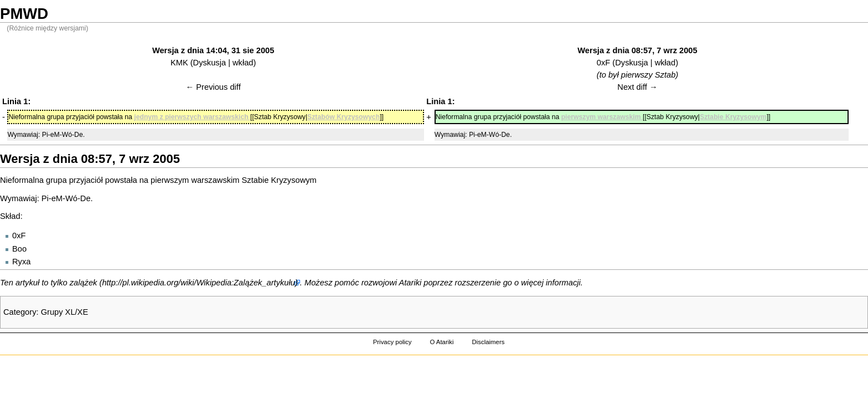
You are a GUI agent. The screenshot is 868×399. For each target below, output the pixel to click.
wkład (243, 63)
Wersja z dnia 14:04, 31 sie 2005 (213, 50)
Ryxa (21, 262)
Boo (19, 249)
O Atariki (441, 342)
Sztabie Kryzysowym (279, 180)
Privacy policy (392, 342)
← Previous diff (213, 87)
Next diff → (637, 87)
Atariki (410, 283)
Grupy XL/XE (65, 312)
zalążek (84, 283)
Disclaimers (488, 342)
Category (20, 312)
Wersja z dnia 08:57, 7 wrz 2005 (637, 50)
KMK (179, 63)
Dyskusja (210, 63)
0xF (603, 63)
